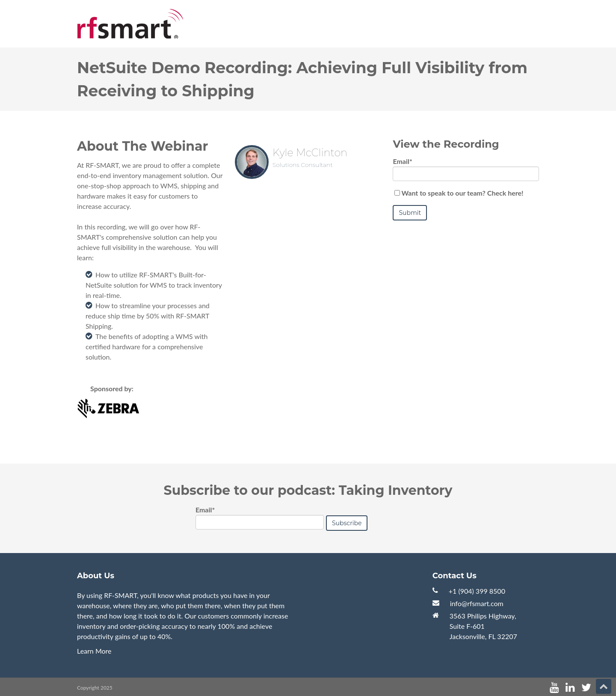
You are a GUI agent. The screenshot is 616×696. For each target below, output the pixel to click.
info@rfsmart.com (477, 603)
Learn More (94, 651)
